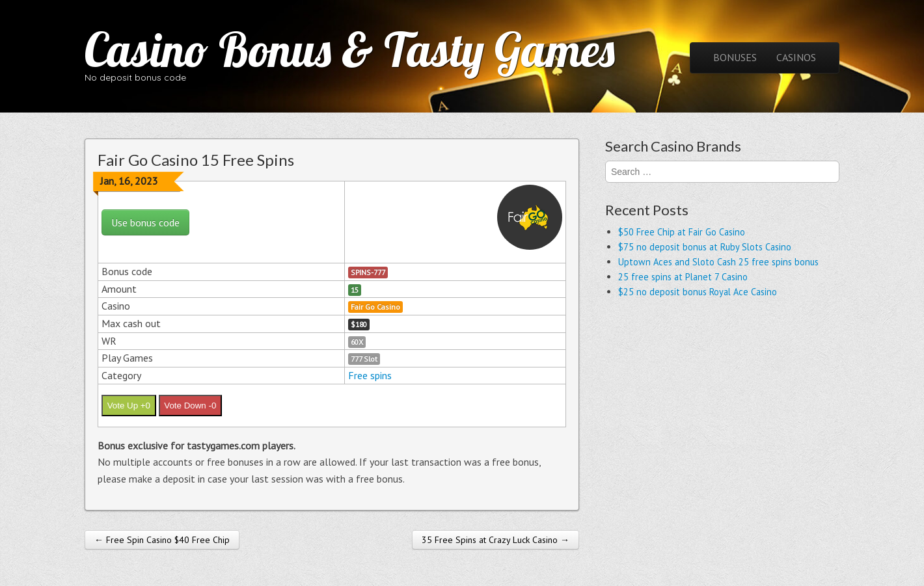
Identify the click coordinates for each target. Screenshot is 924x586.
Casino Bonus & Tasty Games (350, 49)
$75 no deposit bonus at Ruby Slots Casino (705, 247)
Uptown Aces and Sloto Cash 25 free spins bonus (718, 262)
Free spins (370, 375)
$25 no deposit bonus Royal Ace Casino (698, 292)
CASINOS (796, 57)
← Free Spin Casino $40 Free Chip (162, 540)
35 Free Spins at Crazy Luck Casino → (496, 540)
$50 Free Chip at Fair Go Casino (682, 232)
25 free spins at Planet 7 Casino (683, 277)
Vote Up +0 (129, 406)
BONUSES (735, 57)
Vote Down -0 (190, 406)
